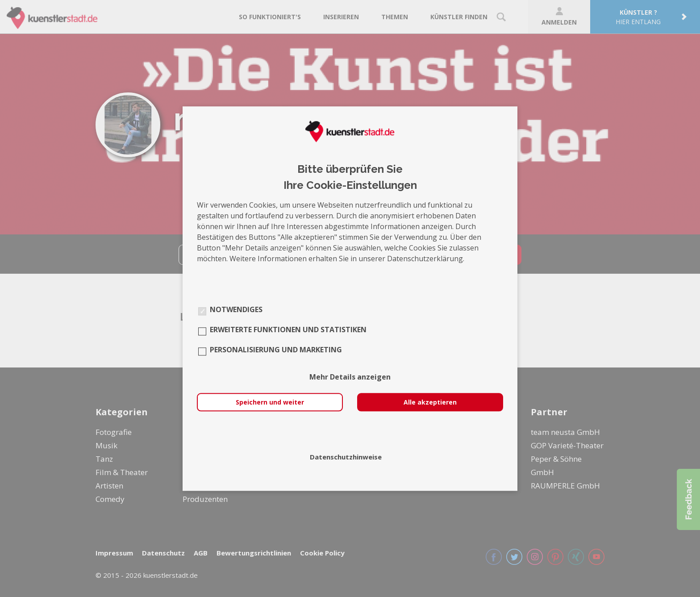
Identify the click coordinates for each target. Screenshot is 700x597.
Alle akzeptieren (430, 402)
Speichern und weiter (270, 402)
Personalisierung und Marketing (276, 350)
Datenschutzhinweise (346, 457)
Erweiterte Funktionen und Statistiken (288, 330)
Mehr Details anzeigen (350, 377)
